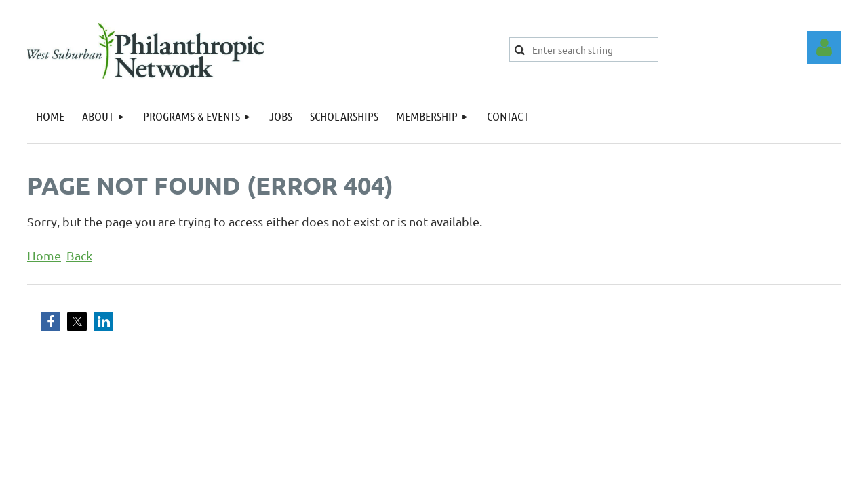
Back (79, 255)
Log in (824, 47)
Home (44, 255)
